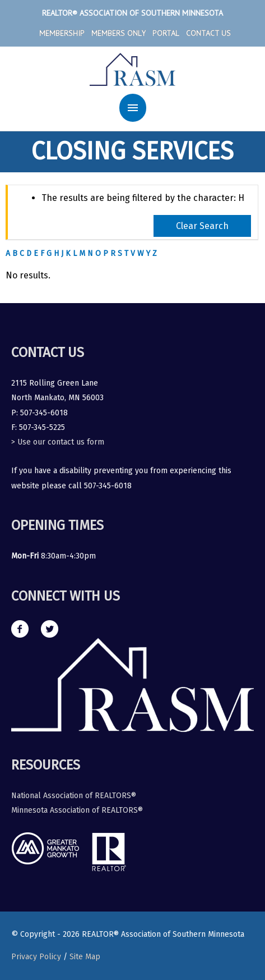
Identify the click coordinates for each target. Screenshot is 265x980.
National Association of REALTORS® (74, 796)
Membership (62, 33)
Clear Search (202, 226)
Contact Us (208, 33)
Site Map (85, 957)
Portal (166, 33)
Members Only (118, 33)
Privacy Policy (36, 957)
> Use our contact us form (58, 442)
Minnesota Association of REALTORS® (77, 810)
